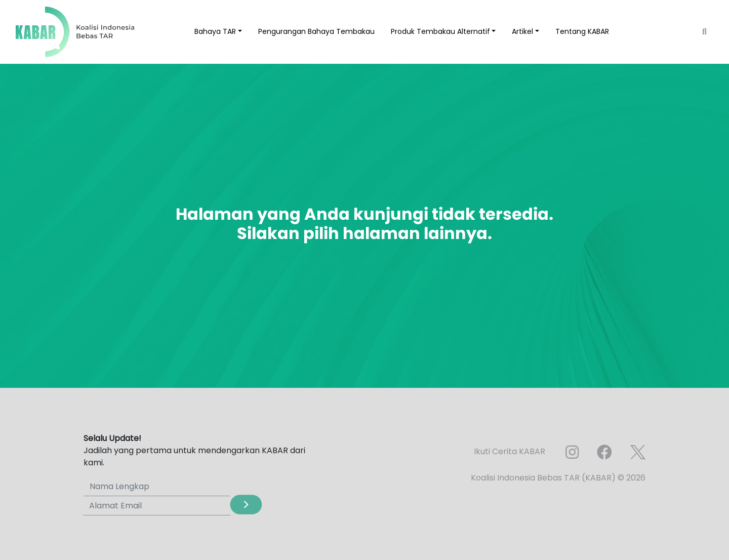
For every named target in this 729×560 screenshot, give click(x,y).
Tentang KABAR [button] (582, 31)
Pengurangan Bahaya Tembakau (316, 31)
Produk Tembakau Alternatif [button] (440, 31)
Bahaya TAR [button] (215, 31)
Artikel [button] (522, 31)
